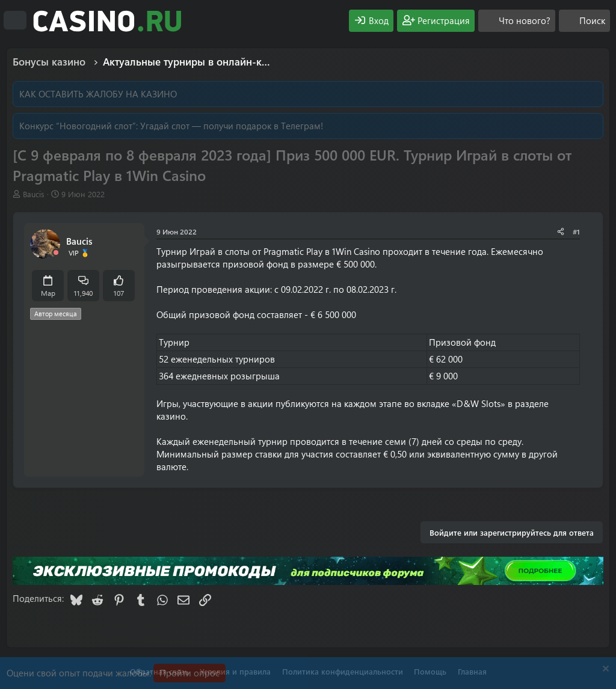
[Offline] (56, 253)
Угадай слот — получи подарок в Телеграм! (232, 126)
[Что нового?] (517, 21)
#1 (576, 231)
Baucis (34, 194)
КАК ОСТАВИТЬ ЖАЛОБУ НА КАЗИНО (98, 94)
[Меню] (15, 20)
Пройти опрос (189, 673)
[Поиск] (584, 21)
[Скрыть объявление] (604, 670)
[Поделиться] (561, 232)
